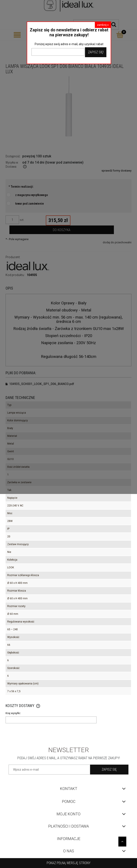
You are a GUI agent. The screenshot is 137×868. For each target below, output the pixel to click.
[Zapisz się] (109, 770)
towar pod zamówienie (30, 204)
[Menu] (17, 35)
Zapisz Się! (96, 52)
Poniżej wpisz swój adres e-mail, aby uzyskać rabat (69, 44)
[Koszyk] (120, 35)
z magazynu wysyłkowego (32, 195)
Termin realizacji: (21, 187)
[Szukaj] (114, 25)
